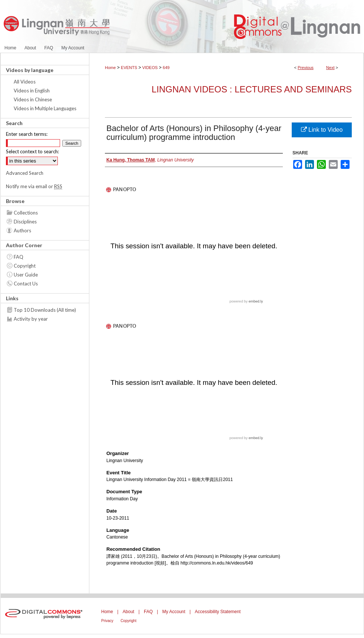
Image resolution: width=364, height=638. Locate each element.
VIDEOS (150, 68)
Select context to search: (32, 151)
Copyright (25, 266)
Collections (26, 213)
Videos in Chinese (33, 99)
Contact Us (26, 284)
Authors (22, 230)
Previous (306, 68)
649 (166, 68)
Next (330, 68)
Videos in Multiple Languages (45, 108)
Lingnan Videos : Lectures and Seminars (252, 89)
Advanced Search (25, 173)
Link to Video (322, 130)
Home (110, 68)
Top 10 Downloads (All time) (45, 310)
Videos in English (32, 91)
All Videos (25, 82)
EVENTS (129, 68)
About (128, 612)
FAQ (19, 257)
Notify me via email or (34, 186)
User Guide (26, 275)
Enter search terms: (27, 134)
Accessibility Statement (218, 612)
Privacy (107, 621)
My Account (174, 612)
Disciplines (25, 222)
